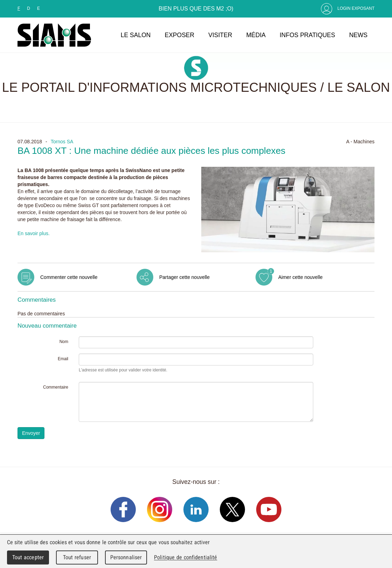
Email (63, 359)
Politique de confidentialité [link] (185, 557)
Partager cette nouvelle (184, 277)
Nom (64, 342)
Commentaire (56, 387)
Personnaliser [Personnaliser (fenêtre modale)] (126, 557)
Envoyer (31, 433)
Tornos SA (62, 142)
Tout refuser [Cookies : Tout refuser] (77, 557)
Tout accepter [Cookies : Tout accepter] (28, 557)
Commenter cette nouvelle (69, 277)
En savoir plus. (34, 233)
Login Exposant (356, 8)
